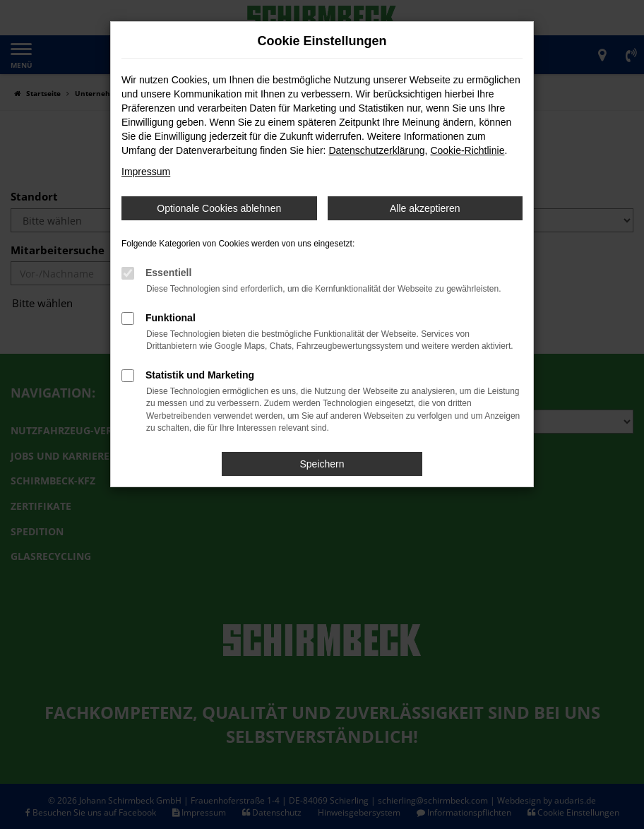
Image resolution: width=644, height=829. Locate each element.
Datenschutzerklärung (376, 150)
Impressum (146, 172)
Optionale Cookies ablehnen (219, 208)
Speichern (322, 464)
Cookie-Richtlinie (467, 150)
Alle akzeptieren (425, 208)
